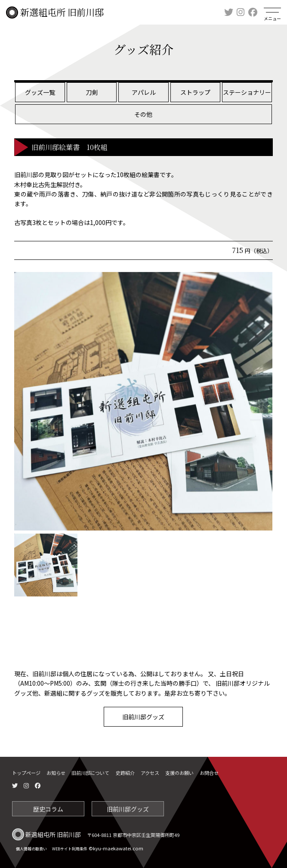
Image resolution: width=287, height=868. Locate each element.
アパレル (144, 92)
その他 (143, 114)
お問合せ (209, 773)
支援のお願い (179, 773)
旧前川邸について (90, 773)
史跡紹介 (125, 773)
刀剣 (92, 92)
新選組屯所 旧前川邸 (55, 12)
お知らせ (56, 773)
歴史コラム (48, 809)
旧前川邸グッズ (143, 717)
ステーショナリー (247, 92)
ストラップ (195, 92)
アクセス (150, 773)
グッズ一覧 (40, 92)
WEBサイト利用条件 (70, 849)
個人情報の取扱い (31, 849)
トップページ (26, 773)
